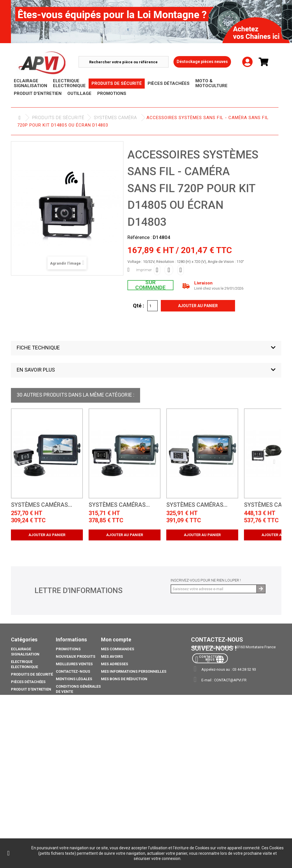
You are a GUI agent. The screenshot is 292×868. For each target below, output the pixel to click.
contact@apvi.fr (230, 680)
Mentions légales (74, 679)
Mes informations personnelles (134, 671)
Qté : (139, 305)
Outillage (21, 697)
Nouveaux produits (76, 656)
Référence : (140, 237)
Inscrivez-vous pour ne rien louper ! (206, 580)
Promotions (23, 712)
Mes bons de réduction (124, 679)
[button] (146, 348)
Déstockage (23, 704)
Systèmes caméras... (42, 505)
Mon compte (116, 639)
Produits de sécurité (58, 118)
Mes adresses (114, 664)
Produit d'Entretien (31, 689)
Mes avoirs (112, 656)
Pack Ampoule (25, 727)
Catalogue (22, 747)
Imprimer (144, 270)
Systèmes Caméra (116, 118)
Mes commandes (118, 649)
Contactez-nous (73, 671)
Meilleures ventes (74, 664)
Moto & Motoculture (32, 719)
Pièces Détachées (28, 682)
